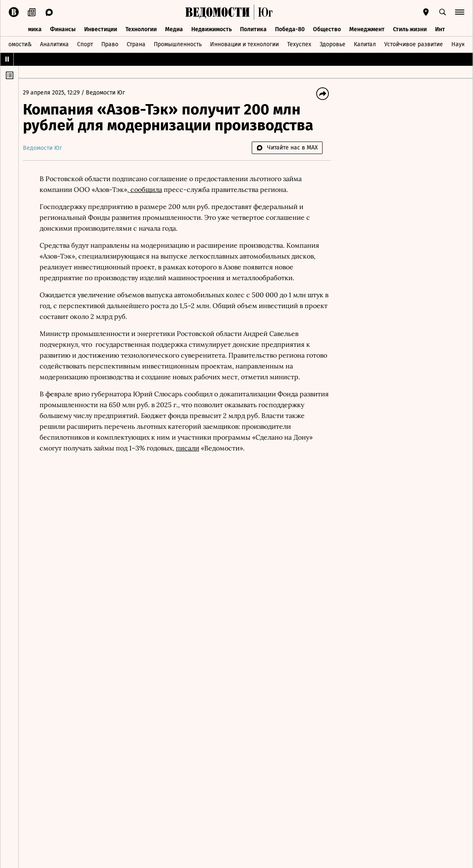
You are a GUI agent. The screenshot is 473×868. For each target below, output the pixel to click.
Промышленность (178, 43)
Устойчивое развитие (414, 43)
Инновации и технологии (244, 43)
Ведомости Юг (110, 93)
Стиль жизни (410, 28)
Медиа (174, 28)
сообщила (150, 189)
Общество (327, 28)
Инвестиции (101, 28)
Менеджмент (367, 28)
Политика (253, 28)
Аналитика (54, 43)
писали (254, 448)
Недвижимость (211, 28)
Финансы (63, 28)
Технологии (141, 28)
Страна (136, 43)
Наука (460, 43)
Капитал (365, 43)
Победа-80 (290, 28)
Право (110, 43)
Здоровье (333, 43)
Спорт (85, 43)
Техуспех (299, 43)
